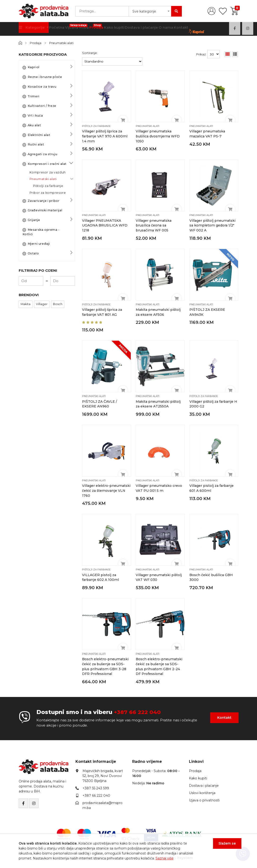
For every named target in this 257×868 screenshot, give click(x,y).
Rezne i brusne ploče (42, 77)
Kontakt (180, 29)
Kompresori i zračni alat (45, 164)
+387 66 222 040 (139, 710)
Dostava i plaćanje (141, 29)
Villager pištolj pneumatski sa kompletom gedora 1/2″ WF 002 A (213, 225)
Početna (56, 29)
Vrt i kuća (33, 116)
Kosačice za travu (39, 87)
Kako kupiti (114, 29)
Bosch (58, 304)
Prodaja (96, 27)
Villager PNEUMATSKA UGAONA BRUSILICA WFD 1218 (105, 225)
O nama (165, 29)
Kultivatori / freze (39, 106)
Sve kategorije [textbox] (144, 11)
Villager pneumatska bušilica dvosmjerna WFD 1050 (158, 136)
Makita (26, 304)
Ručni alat (33, 145)
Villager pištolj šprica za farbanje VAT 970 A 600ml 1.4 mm (105, 136)
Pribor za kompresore (48, 193)
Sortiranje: (90, 53)
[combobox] (150, 11)
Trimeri (31, 96)
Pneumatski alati (63, 43)
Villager (42, 304)
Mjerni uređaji (36, 244)
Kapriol (31, 67)
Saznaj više (165, 858)
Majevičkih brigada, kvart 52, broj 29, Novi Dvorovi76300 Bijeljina (103, 774)
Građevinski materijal (42, 210)
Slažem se (224, 846)
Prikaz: (201, 54)
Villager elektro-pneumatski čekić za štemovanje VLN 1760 (107, 490)
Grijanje (31, 220)
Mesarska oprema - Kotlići (41, 232)
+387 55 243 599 (96, 786)
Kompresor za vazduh (48, 172)
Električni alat (36, 135)
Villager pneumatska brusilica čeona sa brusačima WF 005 (154, 225)
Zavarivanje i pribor (41, 201)
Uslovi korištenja (202, 791)
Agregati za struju (40, 154)
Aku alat (32, 125)
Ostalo (31, 253)
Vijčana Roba (76, 27)
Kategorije (32, 29)
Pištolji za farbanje (48, 186)
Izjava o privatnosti (204, 798)
